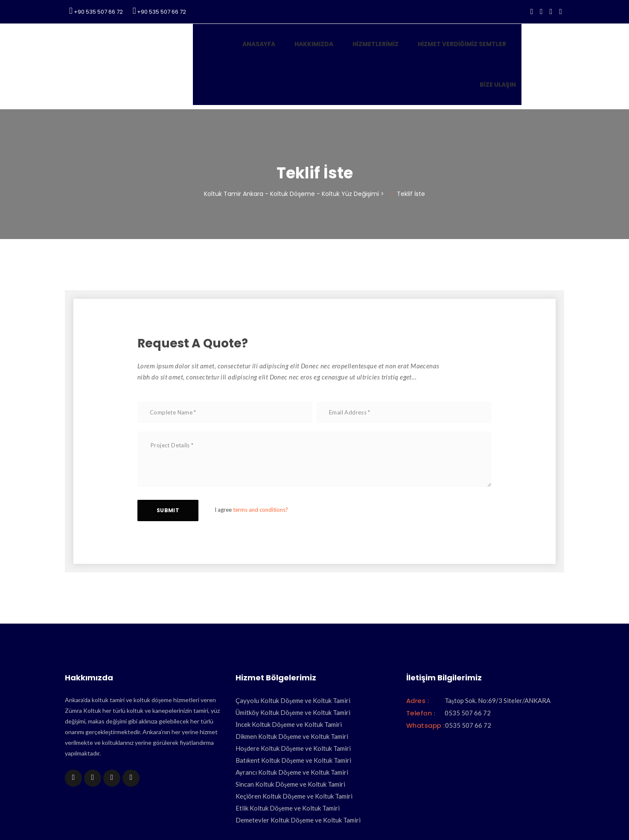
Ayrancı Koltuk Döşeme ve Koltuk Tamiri (292, 720)
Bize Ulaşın (504, 50)
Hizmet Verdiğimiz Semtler (422, 50)
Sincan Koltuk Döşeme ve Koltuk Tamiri (290, 732)
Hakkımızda (274, 50)
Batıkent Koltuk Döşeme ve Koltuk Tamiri (293, 708)
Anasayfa (219, 50)
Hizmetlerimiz (336, 50)
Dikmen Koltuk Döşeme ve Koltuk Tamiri (292, 684)
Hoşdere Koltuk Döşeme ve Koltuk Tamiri (293, 696)
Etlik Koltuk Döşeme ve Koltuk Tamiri (288, 755)
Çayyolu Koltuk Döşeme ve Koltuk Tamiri (293, 648)
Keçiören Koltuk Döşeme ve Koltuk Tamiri (294, 744)
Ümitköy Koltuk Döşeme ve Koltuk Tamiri (293, 660)
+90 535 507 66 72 (96, 11)
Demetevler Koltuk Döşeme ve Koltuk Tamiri (298, 767)
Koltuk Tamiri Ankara (270, 821)
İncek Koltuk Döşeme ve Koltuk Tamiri (289, 672)
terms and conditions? (265, 457)
